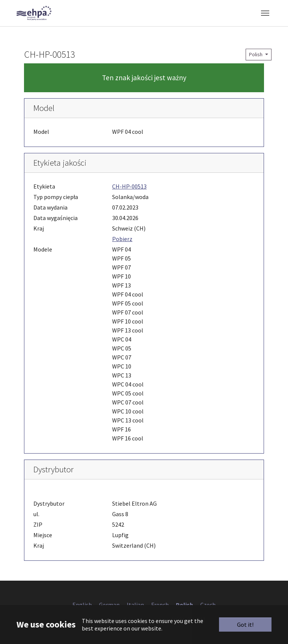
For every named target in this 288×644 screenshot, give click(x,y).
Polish (256, 54)
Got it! (245, 625)
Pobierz (122, 239)
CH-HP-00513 (129, 186)
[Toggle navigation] (265, 13)
